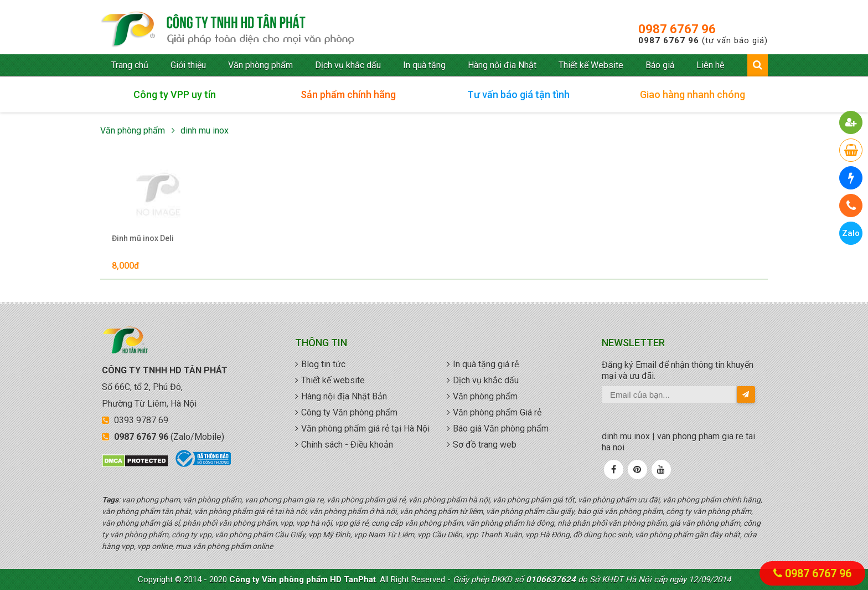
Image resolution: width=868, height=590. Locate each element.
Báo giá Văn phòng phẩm (501, 429)
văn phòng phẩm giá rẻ (228, 30)
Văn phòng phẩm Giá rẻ (497, 412)
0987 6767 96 (677, 29)
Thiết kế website (333, 380)
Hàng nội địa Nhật (502, 65)
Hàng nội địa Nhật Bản (344, 396)
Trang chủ (130, 65)
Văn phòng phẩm (260, 65)
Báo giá (660, 65)
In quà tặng (424, 65)
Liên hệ (710, 65)
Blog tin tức (323, 364)
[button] (851, 122)
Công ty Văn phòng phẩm (349, 412)
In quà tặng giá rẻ (486, 364)
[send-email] (746, 394)
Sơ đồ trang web (485, 445)
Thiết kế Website (591, 65)
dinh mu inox (205, 130)
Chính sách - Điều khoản (347, 445)
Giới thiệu (188, 65)
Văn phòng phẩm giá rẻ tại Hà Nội (365, 429)
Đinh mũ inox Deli (143, 238)
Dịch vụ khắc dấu (348, 65)
